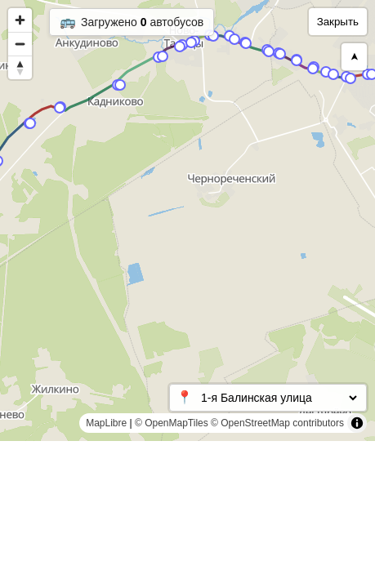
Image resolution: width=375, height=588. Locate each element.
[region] (187, 220)
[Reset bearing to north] (20, 67)
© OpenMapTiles (172, 423)
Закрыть (338, 22)
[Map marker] (326, 72)
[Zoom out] (20, 44)
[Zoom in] (20, 20)
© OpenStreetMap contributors (277, 423)
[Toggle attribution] (357, 423)
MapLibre (106, 423)
